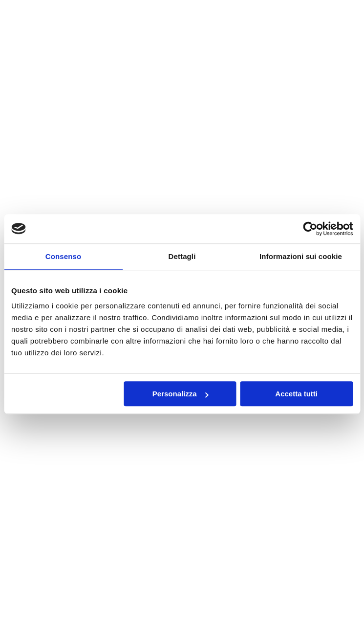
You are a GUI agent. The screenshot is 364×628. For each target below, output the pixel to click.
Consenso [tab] (63, 256)
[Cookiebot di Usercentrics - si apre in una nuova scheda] (310, 229)
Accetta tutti (296, 394)
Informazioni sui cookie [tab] (301, 256)
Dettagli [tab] (182, 256)
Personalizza (181, 394)
